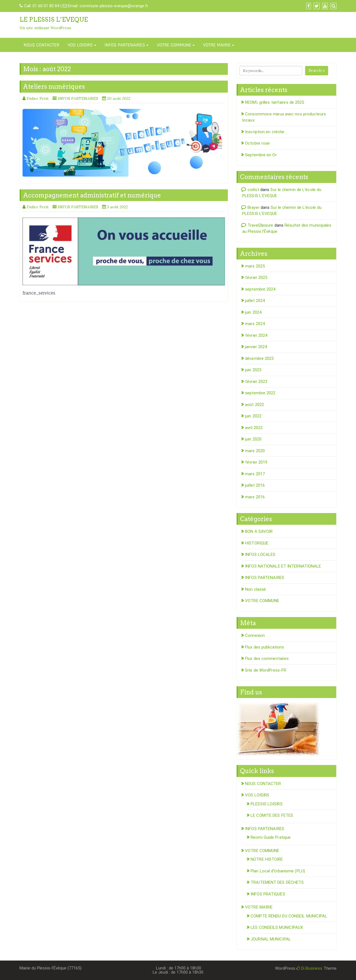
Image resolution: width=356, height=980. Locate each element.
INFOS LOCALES (260, 555)
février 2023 (256, 382)
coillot (253, 190)
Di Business (309, 968)
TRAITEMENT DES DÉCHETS (277, 882)
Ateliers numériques (54, 86)
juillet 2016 (255, 485)
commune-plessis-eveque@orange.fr (114, 6)
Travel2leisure (260, 225)
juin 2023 (253, 370)
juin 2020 (253, 439)
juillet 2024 (255, 301)
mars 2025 (255, 266)
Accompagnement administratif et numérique (92, 195)
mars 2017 (255, 474)
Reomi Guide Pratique (271, 837)
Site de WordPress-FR (266, 670)
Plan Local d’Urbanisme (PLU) (278, 871)
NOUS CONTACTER (41, 45)
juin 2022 (253, 416)
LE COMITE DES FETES (272, 815)
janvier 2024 (256, 347)
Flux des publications (264, 647)
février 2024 (256, 335)
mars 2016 (255, 497)
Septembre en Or (261, 155)
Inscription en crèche (265, 132)
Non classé (255, 589)
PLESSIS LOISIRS (267, 804)
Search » (317, 70)
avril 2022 (254, 428)
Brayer (254, 207)
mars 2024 (255, 324)
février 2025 (256, 278)
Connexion (255, 635)
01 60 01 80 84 (46, 6)
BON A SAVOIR (259, 531)
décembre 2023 (259, 358)
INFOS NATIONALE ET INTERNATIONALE (283, 566)
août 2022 (254, 405)
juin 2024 (253, 312)
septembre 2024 (260, 289)
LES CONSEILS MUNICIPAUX (277, 927)
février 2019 (256, 462)
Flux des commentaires (267, 659)
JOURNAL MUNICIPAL (271, 939)
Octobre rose (257, 143)
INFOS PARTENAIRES (125, 45)
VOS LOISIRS (80, 45)
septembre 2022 (260, 393)
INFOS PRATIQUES (268, 894)
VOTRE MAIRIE (217, 45)
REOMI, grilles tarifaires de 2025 (275, 102)
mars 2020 (255, 451)
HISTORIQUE (257, 543)
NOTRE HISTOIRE (267, 859)
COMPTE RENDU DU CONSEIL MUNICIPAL (289, 916)
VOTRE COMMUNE (174, 45)
